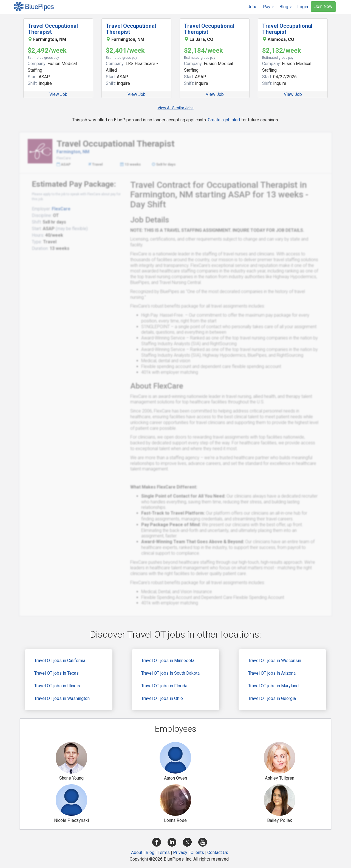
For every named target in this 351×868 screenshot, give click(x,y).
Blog (150, 852)
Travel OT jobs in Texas (56, 673)
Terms (164, 852)
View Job (58, 94)
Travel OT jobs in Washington (62, 698)
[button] (268, 7)
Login (303, 7)
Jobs (253, 7)
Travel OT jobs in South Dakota (170, 673)
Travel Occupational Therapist (53, 29)
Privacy (180, 852)
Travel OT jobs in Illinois (57, 686)
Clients (197, 852)
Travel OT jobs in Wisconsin (275, 661)
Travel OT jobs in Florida (164, 686)
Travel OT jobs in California (60, 661)
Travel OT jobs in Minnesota (168, 661)
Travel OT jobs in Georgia (272, 698)
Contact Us (218, 852)
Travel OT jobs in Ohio (162, 698)
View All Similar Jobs (176, 108)
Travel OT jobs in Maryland (273, 686)
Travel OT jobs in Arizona (272, 673)
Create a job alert (224, 120)
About (137, 852)
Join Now (323, 6)
